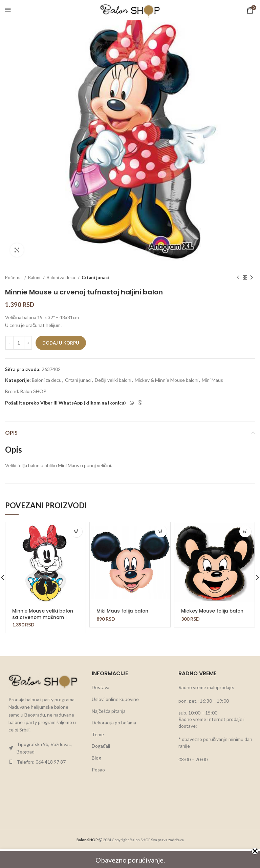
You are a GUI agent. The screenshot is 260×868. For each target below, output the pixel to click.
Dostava (101, 687)
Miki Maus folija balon (123, 611)
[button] (76, 531)
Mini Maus (212, 380)
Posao (98, 770)
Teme (98, 734)
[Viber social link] (140, 403)
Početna (14, 277)
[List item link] (43, 748)
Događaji (101, 746)
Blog (96, 758)
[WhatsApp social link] (132, 403)
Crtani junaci (95, 277)
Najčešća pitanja (109, 711)
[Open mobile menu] (8, 10)
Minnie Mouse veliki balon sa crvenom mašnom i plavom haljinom (43, 617)
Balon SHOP (33, 391)
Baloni (35, 277)
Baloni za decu (61, 277)
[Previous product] (238, 278)
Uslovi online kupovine (115, 699)
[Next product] (252, 278)
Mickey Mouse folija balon (213, 611)
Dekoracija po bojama (114, 722)
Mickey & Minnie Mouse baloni (167, 380)
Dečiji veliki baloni (113, 380)
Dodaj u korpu (61, 343)
